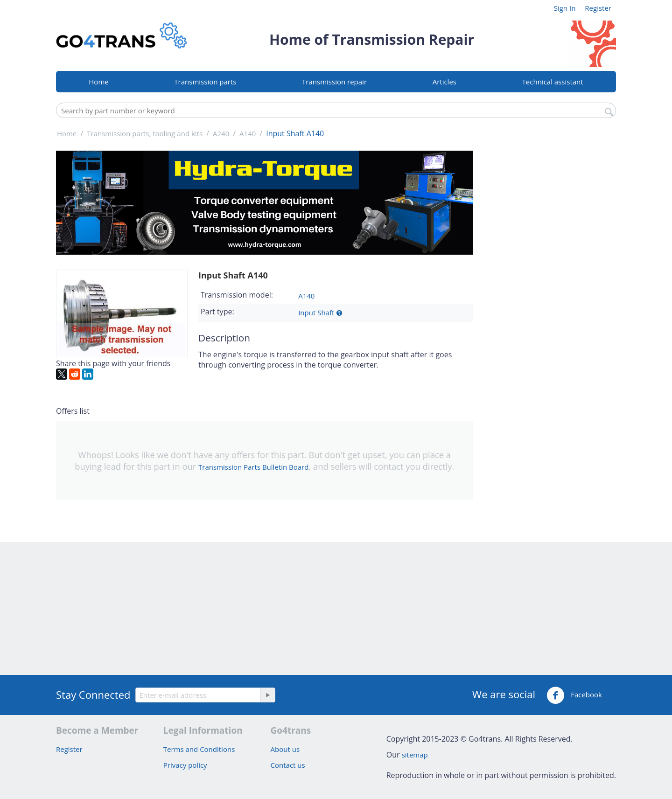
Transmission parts (205, 82)
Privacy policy (185, 765)
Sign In (565, 8)
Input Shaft (316, 313)
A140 (306, 296)
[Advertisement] (550, 291)
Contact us (288, 765)
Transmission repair (334, 82)
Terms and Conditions (199, 749)
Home (98, 82)
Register (598, 8)
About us (285, 749)
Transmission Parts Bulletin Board (253, 467)
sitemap (415, 755)
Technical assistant (553, 82)
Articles (444, 82)
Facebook (574, 695)
